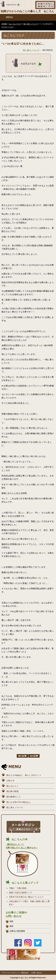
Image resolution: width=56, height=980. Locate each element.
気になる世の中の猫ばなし (19, 802)
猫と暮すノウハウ (31, 50)
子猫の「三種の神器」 (19, 888)
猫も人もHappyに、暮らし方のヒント (24, 775)
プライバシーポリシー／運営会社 (15, 973)
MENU (9, 17)
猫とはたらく (13, 786)
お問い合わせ (37, 973)
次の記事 (34, 756)
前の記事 (22, 756)
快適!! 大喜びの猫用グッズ (20, 893)
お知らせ (10, 780)
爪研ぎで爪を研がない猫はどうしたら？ (26, 897)
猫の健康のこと (14, 797)
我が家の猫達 (13, 791)
